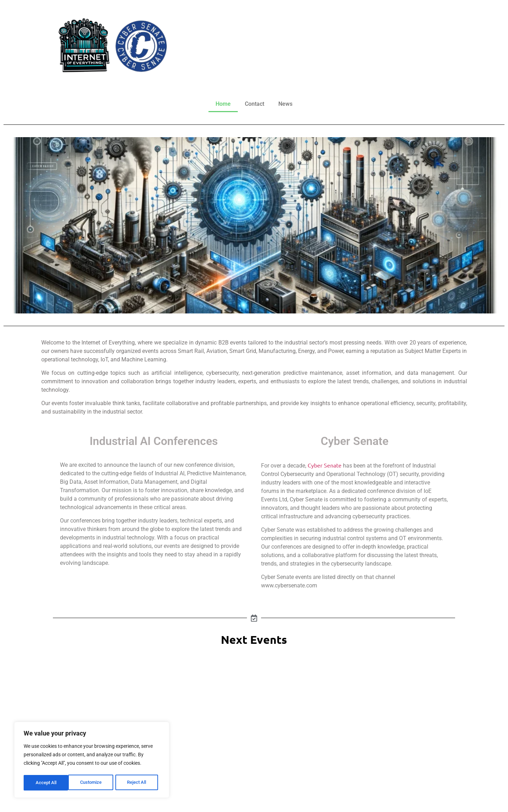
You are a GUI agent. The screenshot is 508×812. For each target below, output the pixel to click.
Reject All (93, 783)
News (285, 104)
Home (223, 104)
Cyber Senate (325, 465)
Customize (46, 783)
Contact (255, 104)
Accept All (138, 783)
